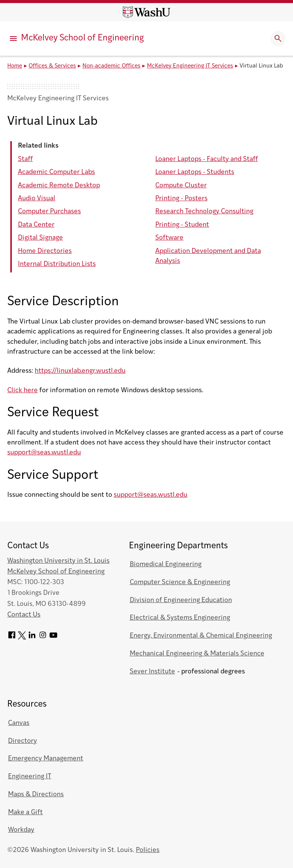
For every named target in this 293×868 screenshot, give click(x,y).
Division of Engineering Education (181, 600)
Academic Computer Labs (56, 172)
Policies (148, 850)
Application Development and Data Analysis (208, 256)
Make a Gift (25, 812)
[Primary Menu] (13, 39)
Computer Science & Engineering (180, 582)
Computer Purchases (49, 212)
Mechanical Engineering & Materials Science (197, 654)
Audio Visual (37, 199)
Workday (21, 830)
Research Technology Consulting (204, 212)
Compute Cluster (181, 186)
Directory (23, 741)
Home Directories (45, 251)
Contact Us (24, 615)
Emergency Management (46, 759)
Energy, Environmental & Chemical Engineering (201, 636)
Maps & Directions (36, 795)
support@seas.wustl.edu (44, 453)
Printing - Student (182, 225)
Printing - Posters (181, 199)
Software (169, 238)
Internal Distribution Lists (57, 264)
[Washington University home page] (146, 12)
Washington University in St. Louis (58, 561)
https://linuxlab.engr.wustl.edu (80, 371)
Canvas (19, 723)
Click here (23, 391)
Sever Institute (152, 672)
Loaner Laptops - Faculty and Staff (207, 159)
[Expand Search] (278, 39)
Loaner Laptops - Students (195, 172)
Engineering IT (30, 777)
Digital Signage (40, 238)
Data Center (36, 225)
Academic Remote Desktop (59, 186)
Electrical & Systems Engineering (180, 618)
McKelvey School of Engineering (82, 38)
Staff (25, 159)
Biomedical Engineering (166, 564)
